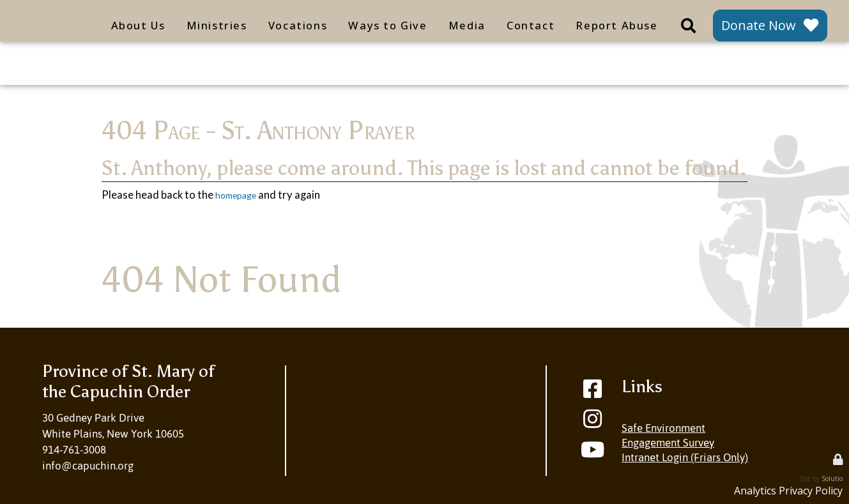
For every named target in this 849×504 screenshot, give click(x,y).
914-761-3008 (74, 450)
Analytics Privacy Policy (785, 490)
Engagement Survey (668, 443)
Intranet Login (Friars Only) (685, 457)
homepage (240, 195)
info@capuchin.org (88, 466)
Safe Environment (663, 428)
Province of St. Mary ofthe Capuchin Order (128, 381)
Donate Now (758, 25)
